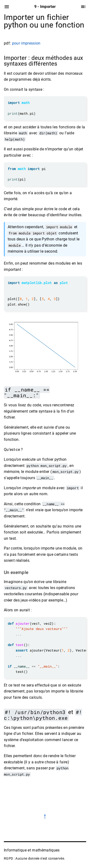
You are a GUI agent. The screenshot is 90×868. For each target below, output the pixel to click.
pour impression (26, 43)
